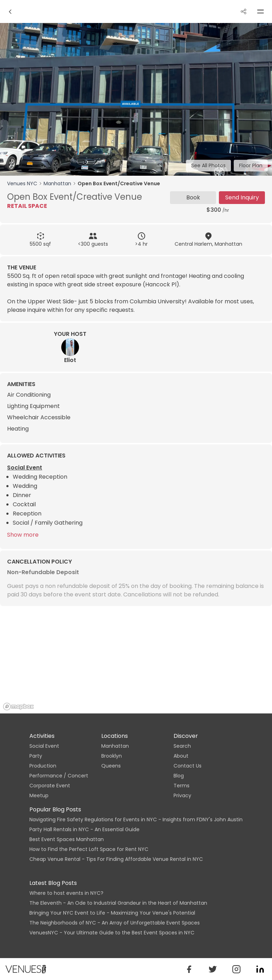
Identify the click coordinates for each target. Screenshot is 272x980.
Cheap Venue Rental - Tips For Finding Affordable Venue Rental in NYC (116, 859)
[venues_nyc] (236, 969)
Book (193, 197)
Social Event (44, 746)
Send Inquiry (242, 197)
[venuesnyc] (213, 969)
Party (36, 756)
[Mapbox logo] (18, 707)
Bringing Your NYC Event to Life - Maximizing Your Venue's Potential (112, 913)
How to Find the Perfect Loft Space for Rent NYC (89, 849)
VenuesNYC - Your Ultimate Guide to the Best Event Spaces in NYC (112, 933)
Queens (111, 766)
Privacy (182, 795)
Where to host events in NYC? (66, 893)
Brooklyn (112, 756)
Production (43, 766)
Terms (182, 786)
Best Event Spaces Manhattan (67, 839)
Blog (179, 776)
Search (182, 746)
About (181, 756)
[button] (189, 969)
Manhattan (57, 183)
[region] (136, 660)
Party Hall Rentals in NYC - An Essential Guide (84, 829)
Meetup (39, 795)
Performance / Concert (59, 776)
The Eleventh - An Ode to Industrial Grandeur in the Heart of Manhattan (118, 903)
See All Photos (208, 165)
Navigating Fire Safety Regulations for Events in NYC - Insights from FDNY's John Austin (136, 819)
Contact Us (188, 766)
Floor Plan (251, 165)
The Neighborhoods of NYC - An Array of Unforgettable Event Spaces (115, 923)
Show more (23, 535)
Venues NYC (22, 183)
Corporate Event (50, 786)
